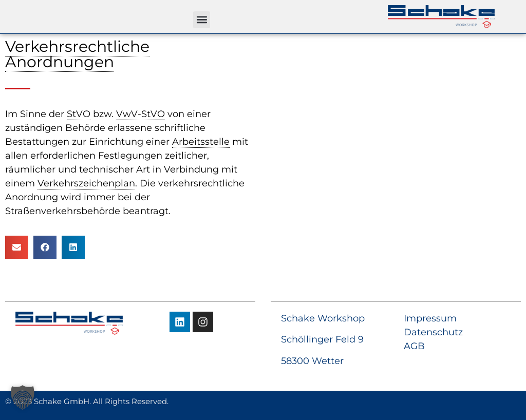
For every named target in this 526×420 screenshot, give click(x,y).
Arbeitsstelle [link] (201, 142)
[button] (202, 20)
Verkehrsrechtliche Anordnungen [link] (77, 54)
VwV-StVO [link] (140, 114)
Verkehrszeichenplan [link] (86, 183)
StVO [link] (79, 114)
